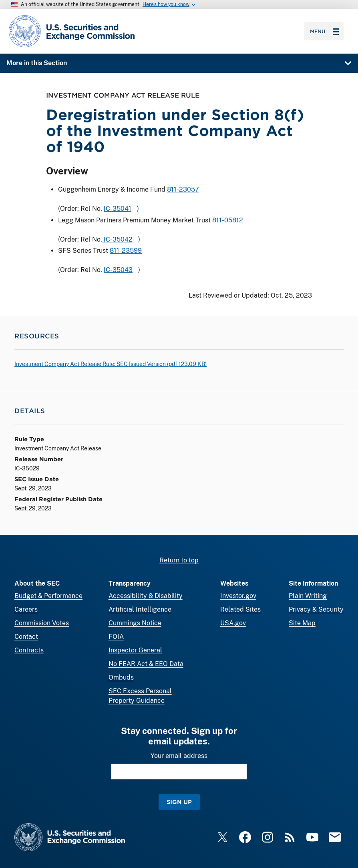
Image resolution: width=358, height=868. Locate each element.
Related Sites (240, 609)
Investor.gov (238, 596)
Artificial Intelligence (140, 609)
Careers (26, 609)
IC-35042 (117, 239)
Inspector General (135, 650)
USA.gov (233, 623)
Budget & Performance (48, 596)
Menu (324, 31)
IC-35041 (118, 209)
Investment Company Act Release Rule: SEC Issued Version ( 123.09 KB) (111, 364)
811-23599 (126, 251)
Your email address (179, 756)
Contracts (29, 650)
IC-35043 (118, 270)
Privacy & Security (316, 609)
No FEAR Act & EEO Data (146, 664)
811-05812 (228, 220)
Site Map (302, 623)
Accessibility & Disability (146, 596)
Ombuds (121, 677)
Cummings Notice (135, 623)
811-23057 (183, 189)
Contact (26, 637)
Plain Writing (308, 596)
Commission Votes (42, 623)
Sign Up (179, 802)
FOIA (116, 637)
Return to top (179, 560)
